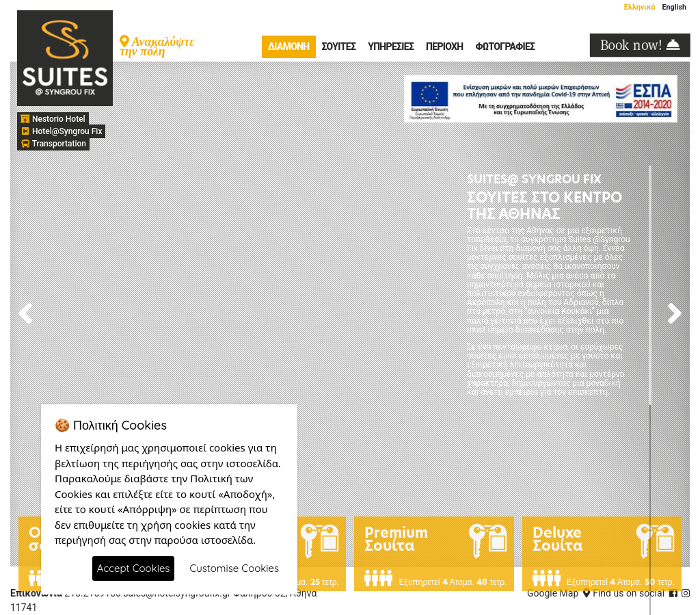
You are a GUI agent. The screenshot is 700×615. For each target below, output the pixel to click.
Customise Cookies (234, 568)
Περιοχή (444, 47)
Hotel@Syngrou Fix (61, 131)
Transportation (53, 144)
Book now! (640, 45)
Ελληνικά (640, 7)
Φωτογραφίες (505, 47)
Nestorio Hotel (53, 119)
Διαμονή (289, 47)
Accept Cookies (134, 568)
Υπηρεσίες (391, 47)
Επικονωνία (36, 593)
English (674, 7)
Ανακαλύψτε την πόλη (157, 45)
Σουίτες (339, 47)
